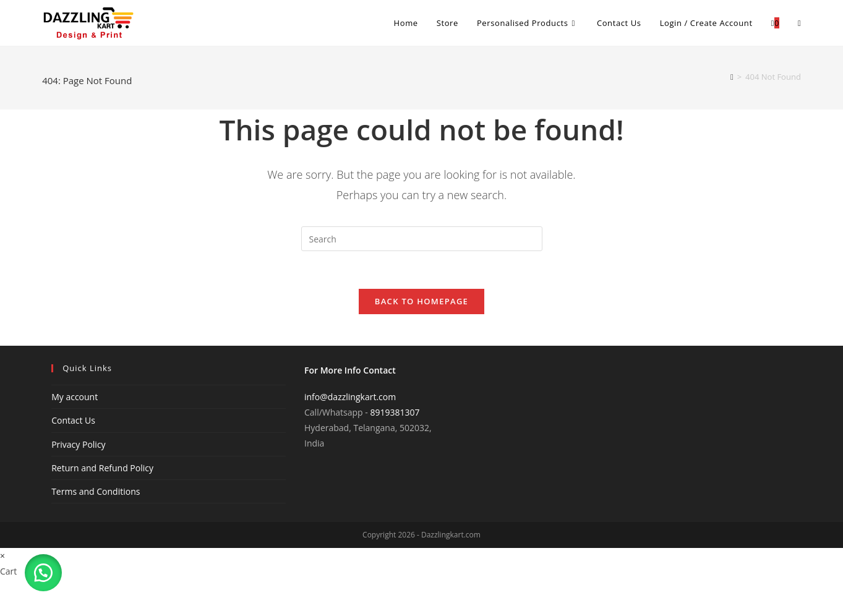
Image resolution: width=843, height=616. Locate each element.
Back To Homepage (421, 301)
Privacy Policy (78, 444)
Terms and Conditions (96, 491)
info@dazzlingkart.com (350, 397)
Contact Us (73, 420)
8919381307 (395, 412)
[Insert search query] (422, 239)
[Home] (732, 77)
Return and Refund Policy (102, 468)
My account (75, 397)
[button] (43, 573)
